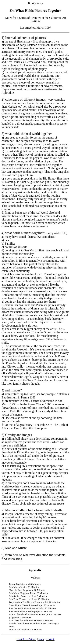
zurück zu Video (26, 639)
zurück (50, 639)
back (41, 639)
